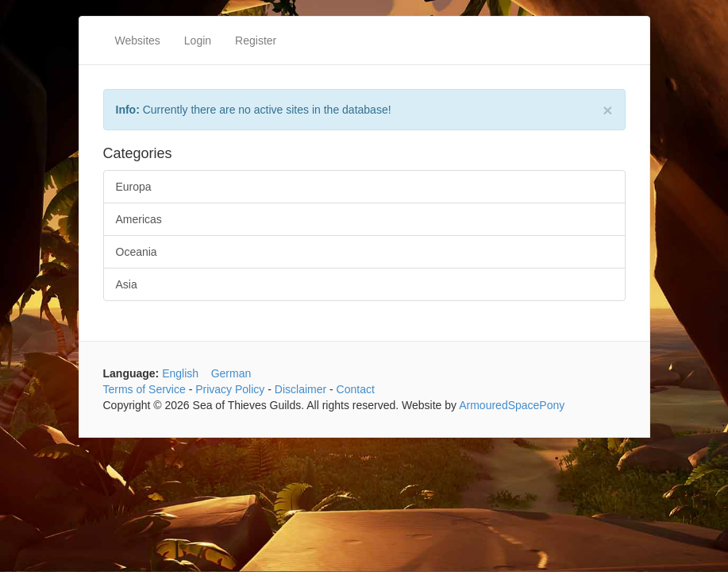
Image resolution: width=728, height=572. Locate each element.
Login (198, 41)
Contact (356, 389)
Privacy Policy (230, 389)
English (180, 373)
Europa (134, 187)
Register (256, 41)
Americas (139, 219)
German (231, 373)
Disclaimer (300, 389)
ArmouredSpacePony (512, 405)
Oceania (137, 252)
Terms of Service (144, 389)
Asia (127, 284)
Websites (138, 41)
